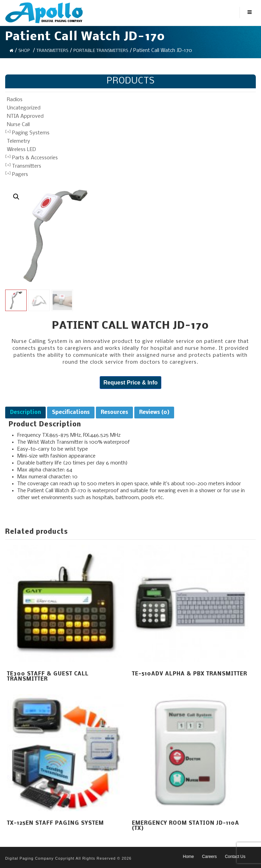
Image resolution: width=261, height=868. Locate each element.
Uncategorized (24, 108)
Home (188, 857)
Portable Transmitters (101, 51)
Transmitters (52, 51)
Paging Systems (31, 133)
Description (25, 413)
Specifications (71, 413)
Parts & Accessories (35, 158)
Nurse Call (18, 125)
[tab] (25, 413)
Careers (210, 857)
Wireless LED (21, 150)
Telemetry (19, 141)
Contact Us (235, 857)
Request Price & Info (130, 383)
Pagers (20, 175)
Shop (24, 51)
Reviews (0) (154, 413)
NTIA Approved (25, 116)
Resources (114, 413)
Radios (15, 100)
